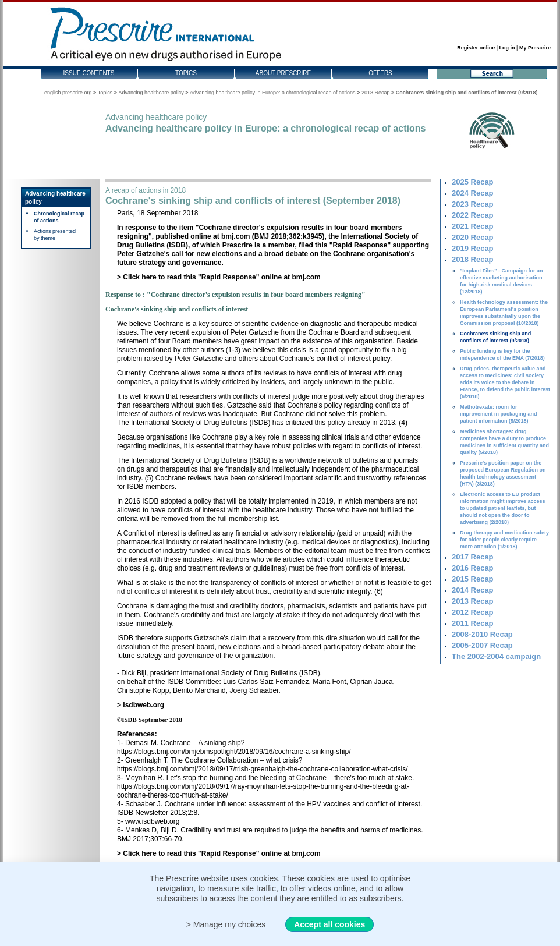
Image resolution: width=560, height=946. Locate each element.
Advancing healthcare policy (151, 93)
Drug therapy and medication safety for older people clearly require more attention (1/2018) (504, 540)
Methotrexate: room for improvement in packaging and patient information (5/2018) (499, 414)
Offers (380, 73)
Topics (186, 73)
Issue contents (89, 73)
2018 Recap (376, 93)
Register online (476, 48)
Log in (507, 48)
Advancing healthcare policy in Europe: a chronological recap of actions (273, 93)
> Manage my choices (226, 924)
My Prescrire (535, 48)
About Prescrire (283, 73)
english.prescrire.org (68, 93)
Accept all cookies (329, 924)
